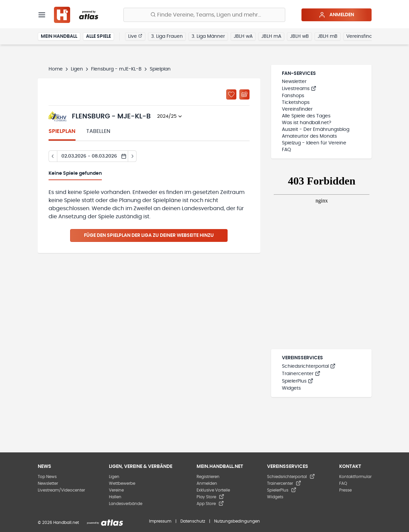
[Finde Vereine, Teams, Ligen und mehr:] (204, 15)
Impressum (160, 521)
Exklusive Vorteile (213, 490)
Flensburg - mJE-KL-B (116, 69)
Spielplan (62, 131)
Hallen (115, 497)
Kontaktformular (355, 477)
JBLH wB (299, 36)
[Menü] (42, 15)
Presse (345, 490)
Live (135, 36)
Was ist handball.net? (306, 123)
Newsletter (294, 82)
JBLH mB (328, 36)
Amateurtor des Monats (309, 136)
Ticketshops (296, 103)
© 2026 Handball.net (58, 523)
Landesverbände (126, 504)
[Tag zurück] (53, 156)
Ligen (77, 69)
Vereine (116, 490)
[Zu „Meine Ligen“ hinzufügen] (231, 94)
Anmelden (336, 15)
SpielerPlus (298, 381)
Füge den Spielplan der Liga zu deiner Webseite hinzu (149, 235)
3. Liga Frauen (167, 36)
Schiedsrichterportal (309, 366)
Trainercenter (301, 374)
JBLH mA (271, 36)
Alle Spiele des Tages (306, 116)
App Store (210, 504)
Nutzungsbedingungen (237, 521)
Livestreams (299, 89)
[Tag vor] (132, 156)
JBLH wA (243, 36)
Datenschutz (193, 521)
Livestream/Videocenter (61, 490)
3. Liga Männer (208, 36)
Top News (47, 477)
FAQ (286, 150)
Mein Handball (59, 36)
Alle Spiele (98, 36)
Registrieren (208, 477)
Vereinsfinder (362, 36)
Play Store (210, 497)
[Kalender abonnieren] (244, 94)
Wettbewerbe (122, 483)
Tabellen (98, 131)
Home (56, 69)
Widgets (291, 388)
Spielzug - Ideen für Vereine (314, 143)
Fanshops (293, 96)
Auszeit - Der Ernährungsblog (316, 130)
